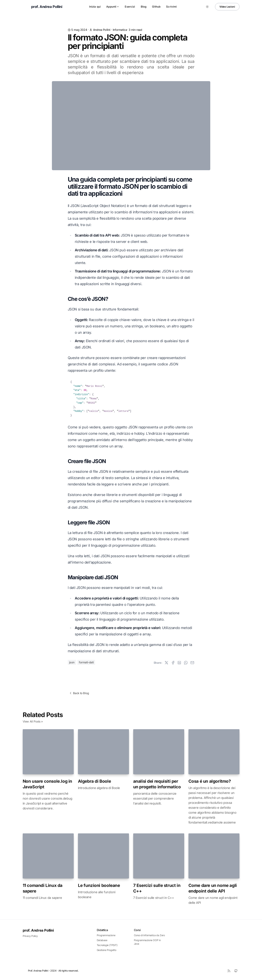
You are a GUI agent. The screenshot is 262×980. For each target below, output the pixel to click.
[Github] (236, 971)
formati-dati (86, 662)
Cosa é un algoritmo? (210, 781)
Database (102, 940)
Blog (144, 7)
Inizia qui (95, 7)
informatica (120, 30)
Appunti (113, 7)
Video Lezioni (227, 7)
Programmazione (106, 935)
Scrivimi (171, 7)
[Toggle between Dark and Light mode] (207, 7)
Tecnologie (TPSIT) (107, 945)
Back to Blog (79, 693)
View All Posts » (33, 721)
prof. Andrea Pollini (38, 930)
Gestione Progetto (107, 950)
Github (156, 7)
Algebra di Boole (94, 781)
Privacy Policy (30, 936)
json (72, 662)
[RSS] (229, 971)
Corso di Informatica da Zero (149, 935)
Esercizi (130, 7)
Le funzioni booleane (99, 885)
